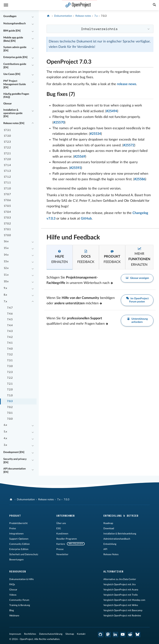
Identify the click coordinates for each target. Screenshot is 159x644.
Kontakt (81, 634)
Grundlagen (10, 16)
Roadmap (108, 523)
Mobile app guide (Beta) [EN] (13, 39)
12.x (6, 268)
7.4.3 (10, 331)
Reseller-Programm (67, 539)
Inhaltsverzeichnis (99, 29)
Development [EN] (14, 452)
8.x (5, 295)
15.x (6, 248)
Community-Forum (19, 600)
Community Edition (19, 544)
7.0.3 (10, 401)
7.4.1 (10, 343)
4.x (5, 438)
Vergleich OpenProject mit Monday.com (124, 600)
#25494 (112, 111)
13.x (6, 261)
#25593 (76, 168)
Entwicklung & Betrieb (121, 516)
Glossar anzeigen (137, 278)
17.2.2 (7, 148)
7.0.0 (10, 419)
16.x (6, 241)
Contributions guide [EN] (15, 66)
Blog (12, 610)
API (105, 549)
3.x (5, 445)
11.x (6, 275)
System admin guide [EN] (15, 49)
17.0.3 (7, 218)
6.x (5, 425)
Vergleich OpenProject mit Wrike (121, 605)
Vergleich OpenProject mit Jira (119, 584)
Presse (60, 549)
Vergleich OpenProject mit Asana (121, 590)
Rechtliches (30, 634)
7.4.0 (10, 349)
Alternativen (113, 571)
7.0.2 (10, 407)
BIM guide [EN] (12, 31)
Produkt (15, 516)
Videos (13, 595)
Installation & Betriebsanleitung (120, 534)
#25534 (95, 134)
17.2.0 (7, 159)
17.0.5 (7, 206)
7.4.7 (10, 308)
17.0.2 (7, 224)
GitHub (86, 219)
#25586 (140, 179)
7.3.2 (10, 355)
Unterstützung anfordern (137, 320)
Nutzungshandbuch (15, 24)
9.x (5, 288)
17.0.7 (7, 194)
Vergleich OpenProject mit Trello (121, 595)
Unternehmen (66, 516)
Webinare (14, 616)
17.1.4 (7, 165)
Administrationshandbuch (117, 539)
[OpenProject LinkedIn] (115, 635)
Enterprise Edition (19, 549)
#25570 (59, 123)
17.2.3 (7, 142)
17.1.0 (7, 189)
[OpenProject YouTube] (123, 635)
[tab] (60, 257)
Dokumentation (63, 16)
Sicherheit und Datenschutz (24, 554)
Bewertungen (16, 560)
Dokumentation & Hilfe (21, 579)
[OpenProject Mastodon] (108, 635)
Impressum (15, 634)
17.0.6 (7, 200)
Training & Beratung (20, 605)
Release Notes (111, 554)
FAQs (12, 584)
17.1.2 (7, 177)
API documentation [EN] (15, 470)
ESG (59, 528)
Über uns (61, 523)
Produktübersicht (18, 523)
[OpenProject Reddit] (130, 635)
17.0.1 (7, 229)
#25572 (129, 145)
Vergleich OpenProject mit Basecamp (123, 610)
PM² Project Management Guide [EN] (15, 84)
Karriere (61, 544)
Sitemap (70, 634)
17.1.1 (7, 183)
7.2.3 (10, 372)
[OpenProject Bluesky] (138, 635)
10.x (6, 281)
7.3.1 (10, 360)
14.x (6, 255)
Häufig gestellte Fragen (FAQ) (16, 96)
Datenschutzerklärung (51, 634)
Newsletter (62, 554)
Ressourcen (18, 571)
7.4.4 (10, 325)
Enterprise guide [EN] (15, 57)
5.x (5, 432)
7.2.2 (10, 378)
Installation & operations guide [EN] (13, 113)
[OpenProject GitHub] (101, 635)
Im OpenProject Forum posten (137, 300)
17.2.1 (7, 154)
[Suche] (154, 5)
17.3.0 (7, 136)
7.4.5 (10, 319)
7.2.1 (10, 384)
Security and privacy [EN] (15, 461)
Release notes (83, 16)
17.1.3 (7, 171)
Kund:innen (62, 534)
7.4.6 (10, 314)
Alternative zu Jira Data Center (120, 579)
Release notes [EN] (14, 123)
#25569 (80, 157)
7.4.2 (10, 337)
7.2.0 (10, 390)
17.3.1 (7, 130)
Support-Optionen (19, 539)
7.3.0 (10, 366)
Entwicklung (110, 544)
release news (127, 84)
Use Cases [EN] (12, 74)
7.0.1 (10, 413)
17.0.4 (7, 212)
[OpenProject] (49, 16)
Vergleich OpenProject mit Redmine (122, 616)
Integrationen (16, 534)
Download (109, 528)
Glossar (8, 104)
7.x (5, 302)
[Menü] (6, 5)
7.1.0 (10, 396)
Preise (13, 528)
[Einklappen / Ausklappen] (33, 17)
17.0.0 (7, 235)
